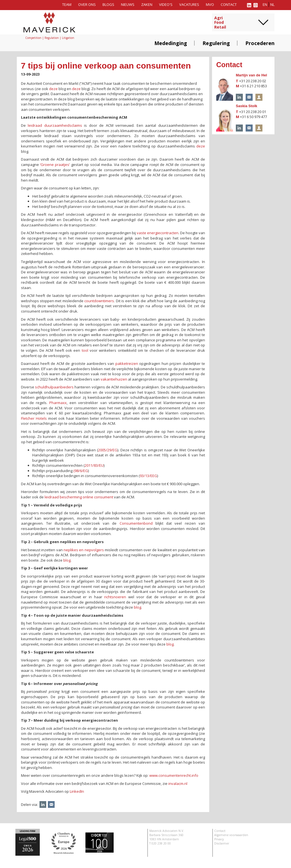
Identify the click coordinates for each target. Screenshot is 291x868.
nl (272, 4)
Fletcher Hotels (34, 418)
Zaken (147, 4)
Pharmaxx (58, 403)
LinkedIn (77, 791)
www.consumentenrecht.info (174, 775)
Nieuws (128, 4)
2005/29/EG (108, 450)
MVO (210, 4)
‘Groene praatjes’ (55, 165)
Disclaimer (222, 843)
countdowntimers (99, 301)
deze (53, 89)
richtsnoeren (115, 597)
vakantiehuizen (114, 379)
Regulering (216, 43)
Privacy (219, 839)
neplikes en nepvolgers (84, 550)
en (265, 4)
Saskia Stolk (247, 106)
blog (67, 560)
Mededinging (171, 43)
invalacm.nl (178, 783)
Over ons (87, 4)
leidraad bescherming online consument (79, 497)
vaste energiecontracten (158, 233)
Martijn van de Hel (251, 75)
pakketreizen (127, 363)
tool (85, 350)
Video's (166, 4)
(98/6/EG (81, 471)
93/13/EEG (148, 476)
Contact (229, 4)
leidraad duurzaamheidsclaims (55, 125)
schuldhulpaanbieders (54, 387)
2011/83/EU (94, 465)
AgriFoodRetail (220, 23)
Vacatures (189, 4)
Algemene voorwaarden (231, 835)
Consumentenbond (136, 523)
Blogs (108, 4)
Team (67, 4)
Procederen (260, 43)
